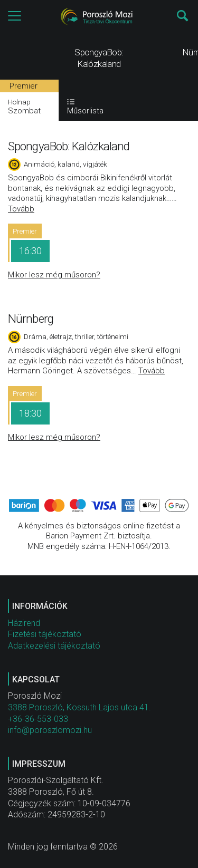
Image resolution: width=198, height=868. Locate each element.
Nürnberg (31, 319)
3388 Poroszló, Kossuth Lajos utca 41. (79, 707)
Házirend (24, 623)
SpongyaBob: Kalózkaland (69, 146)
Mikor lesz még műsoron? (54, 275)
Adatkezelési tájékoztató (54, 646)
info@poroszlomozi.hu (50, 730)
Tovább (21, 209)
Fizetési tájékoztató (45, 634)
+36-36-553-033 (38, 719)
